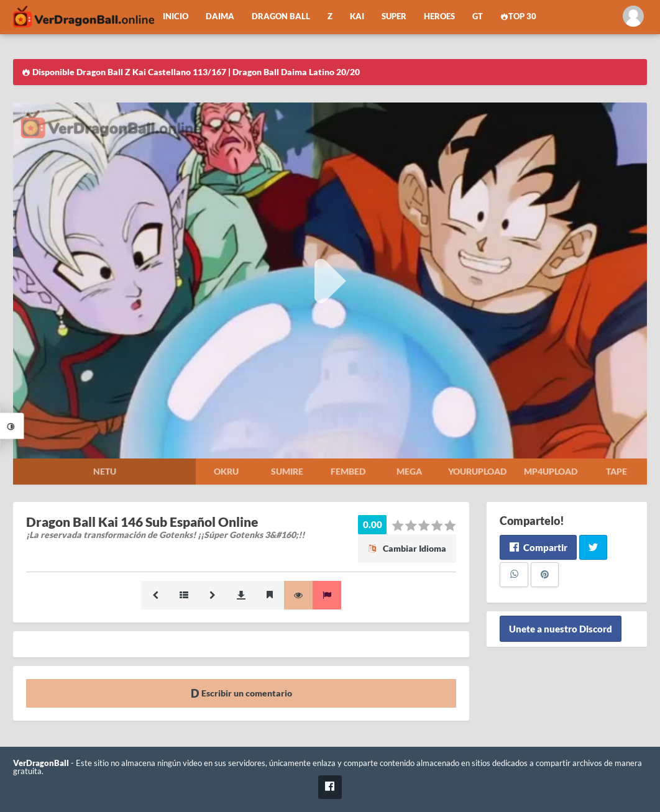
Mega (409, 471)
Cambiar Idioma (407, 548)
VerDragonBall (41, 763)
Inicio (176, 16)
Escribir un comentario (241, 693)
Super (394, 16)
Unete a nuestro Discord (561, 629)
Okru (226, 471)
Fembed (348, 471)
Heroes (439, 16)
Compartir (538, 547)
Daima (220, 16)
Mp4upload (551, 471)
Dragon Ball (281, 16)
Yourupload (477, 471)
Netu (105, 471)
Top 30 (518, 16)
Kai (357, 16)
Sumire (287, 471)
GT (478, 16)
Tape (616, 471)
